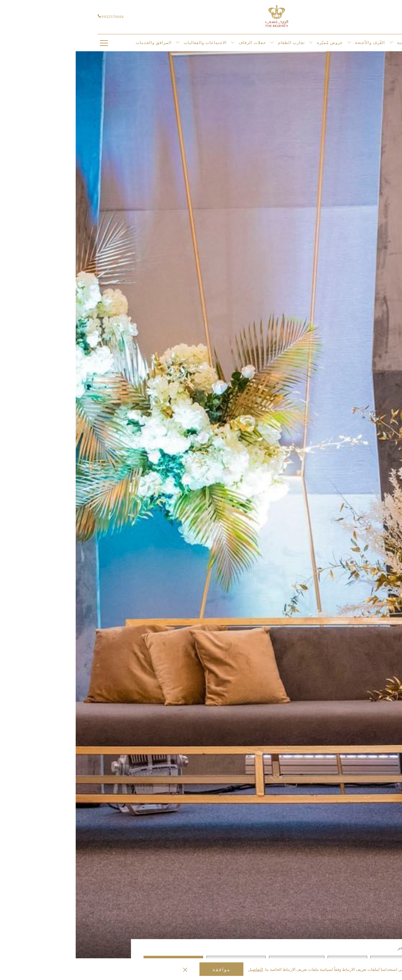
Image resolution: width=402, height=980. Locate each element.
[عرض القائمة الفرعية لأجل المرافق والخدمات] (102, 43)
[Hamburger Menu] (28, 43)
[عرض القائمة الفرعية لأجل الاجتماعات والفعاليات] (157, 43)
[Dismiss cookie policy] (109, 969)
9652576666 (35, 17)
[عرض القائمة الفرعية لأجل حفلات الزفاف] (196, 43)
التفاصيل (180, 969)
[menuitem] (338, 43)
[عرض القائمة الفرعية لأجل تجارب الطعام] (235, 43)
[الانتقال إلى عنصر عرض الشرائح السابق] (377, 927)
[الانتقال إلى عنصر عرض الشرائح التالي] (355, 927)
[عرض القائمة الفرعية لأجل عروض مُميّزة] (273, 43)
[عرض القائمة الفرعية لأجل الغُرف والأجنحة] (315, 43)
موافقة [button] (146, 969)
